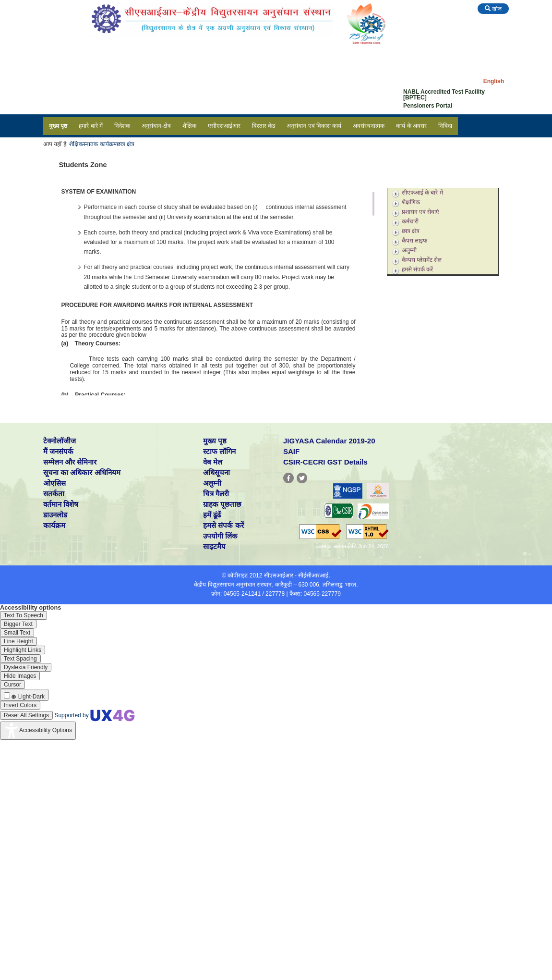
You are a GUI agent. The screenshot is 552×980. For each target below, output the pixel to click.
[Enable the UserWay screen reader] (24, 615)
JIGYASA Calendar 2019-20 (329, 441)
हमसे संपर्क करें (418, 269)
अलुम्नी (409, 250)
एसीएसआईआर (224, 126)
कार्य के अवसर (411, 126)
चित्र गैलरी (216, 494)
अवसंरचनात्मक (369, 126)
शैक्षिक (189, 126)
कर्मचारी (410, 221)
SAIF (291, 451)
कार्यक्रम (54, 525)
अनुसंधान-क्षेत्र (156, 126)
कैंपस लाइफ (414, 241)
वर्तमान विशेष (61, 504)
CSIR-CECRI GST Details (325, 462)
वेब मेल (213, 462)
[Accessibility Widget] (38, 731)
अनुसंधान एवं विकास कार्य (314, 126)
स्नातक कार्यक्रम (100, 144)
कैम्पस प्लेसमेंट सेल (422, 260)
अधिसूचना (216, 472)
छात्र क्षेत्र (126, 144)
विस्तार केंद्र (264, 126)
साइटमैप (214, 546)
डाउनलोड (55, 515)
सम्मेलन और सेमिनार (70, 462)
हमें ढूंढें (212, 515)
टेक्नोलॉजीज (60, 441)
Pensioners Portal (428, 106)
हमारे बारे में (91, 126)
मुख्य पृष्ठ (58, 126)
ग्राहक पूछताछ (222, 504)
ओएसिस (54, 483)
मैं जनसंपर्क (58, 451)
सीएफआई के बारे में (422, 193)
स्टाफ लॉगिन (219, 451)
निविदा (445, 126)
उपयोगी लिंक (220, 536)
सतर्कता (54, 494)
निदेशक (122, 126)
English (494, 81)
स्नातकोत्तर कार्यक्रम (417, 182)
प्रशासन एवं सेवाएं (421, 212)
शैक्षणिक (411, 202)
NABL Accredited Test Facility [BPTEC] (444, 95)
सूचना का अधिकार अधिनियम (82, 472)
